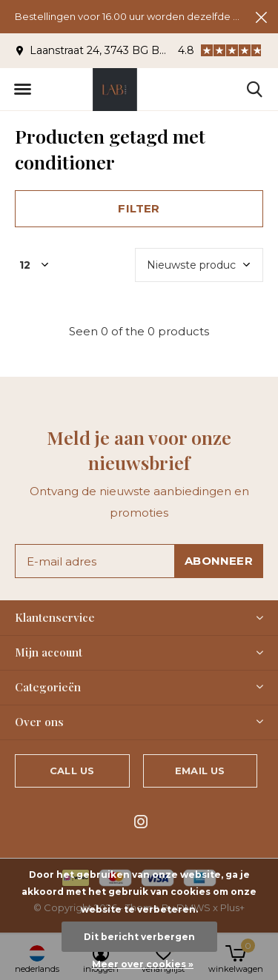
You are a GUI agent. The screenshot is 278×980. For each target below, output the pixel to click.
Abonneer (219, 561)
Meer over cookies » (143, 964)
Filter (139, 208)
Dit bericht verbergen (139, 937)
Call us (72, 771)
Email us (200, 771)
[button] (22, 90)
